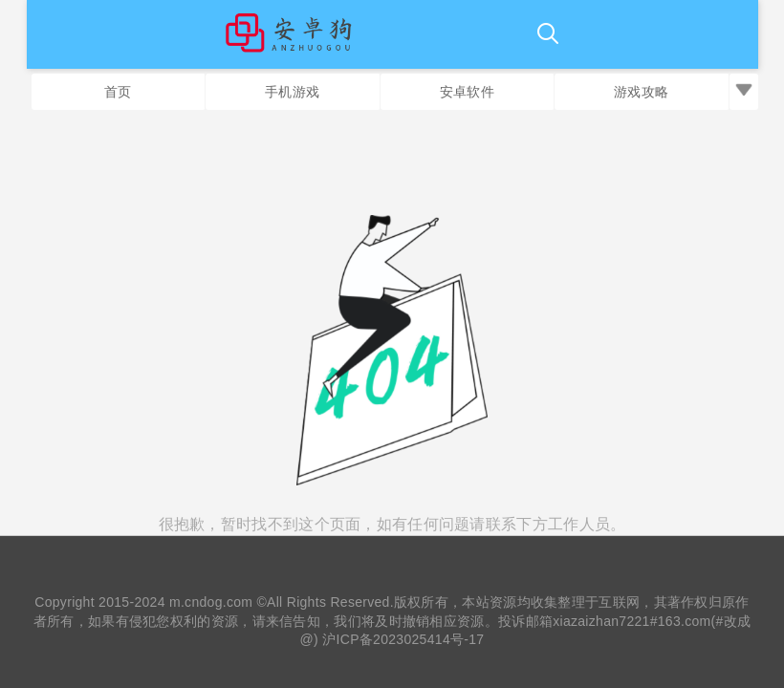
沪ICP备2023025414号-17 (403, 639)
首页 (118, 92)
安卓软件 (467, 92)
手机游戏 (292, 92)
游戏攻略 (641, 92)
